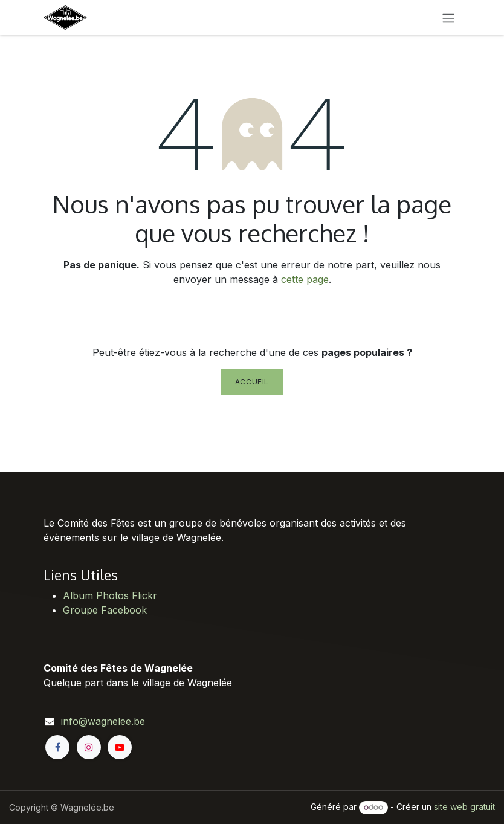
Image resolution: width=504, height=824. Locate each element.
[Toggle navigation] (448, 18)
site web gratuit (464, 807)
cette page (305, 279)
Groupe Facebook (105, 610)
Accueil (252, 382)
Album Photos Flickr (110, 595)
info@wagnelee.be (103, 721)
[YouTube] (120, 747)
